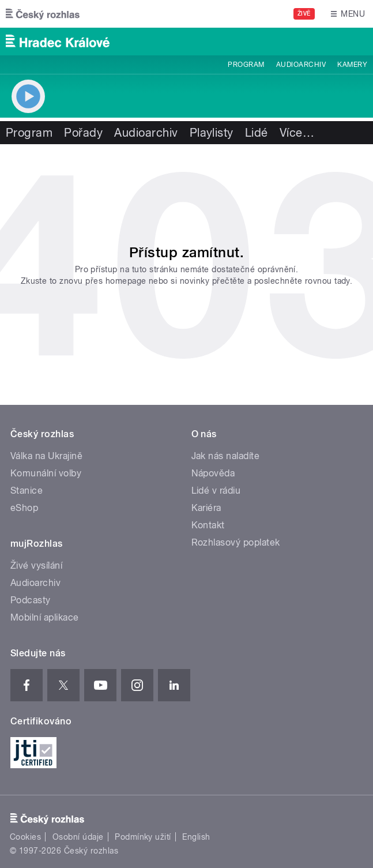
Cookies (25, 837)
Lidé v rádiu (216, 491)
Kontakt (208, 525)
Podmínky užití (143, 837)
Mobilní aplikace (45, 617)
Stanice (27, 491)
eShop (24, 508)
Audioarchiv (301, 65)
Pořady (83, 133)
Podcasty (31, 600)
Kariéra (206, 508)
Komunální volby (46, 473)
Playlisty (212, 133)
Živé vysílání (36, 565)
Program (246, 65)
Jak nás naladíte (226, 456)
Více (297, 133)
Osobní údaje (78, 837)
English (196, 837)
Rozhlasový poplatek (236, 542)
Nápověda (213, 473)
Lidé (257, 133)
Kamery (352, 65)
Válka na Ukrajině (46, 456)
